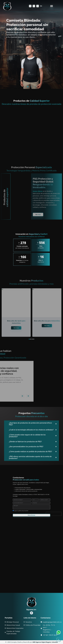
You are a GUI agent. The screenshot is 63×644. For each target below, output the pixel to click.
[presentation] (41, 503)
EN (41, 6)
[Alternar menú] (52, 6)
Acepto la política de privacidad (27, 502)
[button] (30, 6)
